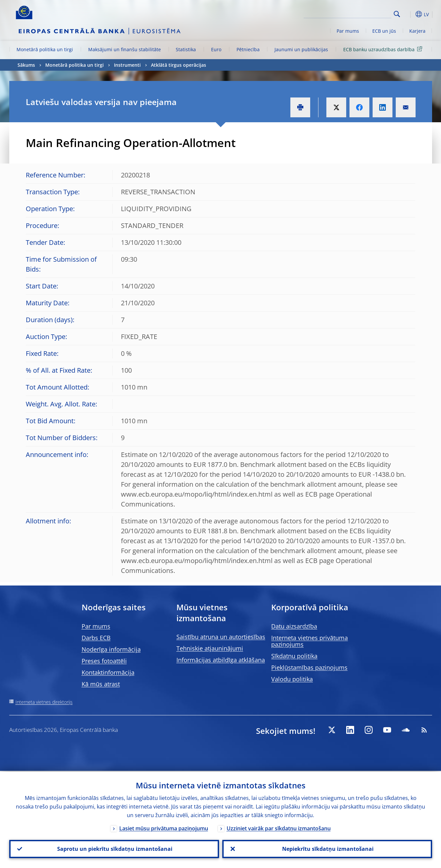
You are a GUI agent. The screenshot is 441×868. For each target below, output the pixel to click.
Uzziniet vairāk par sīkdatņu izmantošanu (279, 827)
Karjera (417, 31)
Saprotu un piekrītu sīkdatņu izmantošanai (114, 849)
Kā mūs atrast (101, 684)
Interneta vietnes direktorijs (44, 702)
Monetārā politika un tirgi (45, 49)
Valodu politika (292, 679)
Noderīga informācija (111, 649)
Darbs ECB (96, 638)
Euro (216, 49)
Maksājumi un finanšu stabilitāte (125, 49)
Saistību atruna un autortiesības (221, 637)
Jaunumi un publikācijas (301, 49)
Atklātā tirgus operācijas (179, 65)
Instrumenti (127, 65)
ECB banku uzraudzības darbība (384, 49)
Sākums (26, 65)
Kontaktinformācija (108, 672)
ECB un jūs (384, 31)
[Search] (358, 13)
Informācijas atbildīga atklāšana (221, 660)
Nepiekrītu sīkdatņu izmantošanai (327, 849)
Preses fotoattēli (104, 661)
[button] (409, 14)
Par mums (348, 31)
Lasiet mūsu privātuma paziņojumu (164, 827)
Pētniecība (248, 49)
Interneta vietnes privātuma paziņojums (310, 641)
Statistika (186, 49)
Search (397, 14)
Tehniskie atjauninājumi (210, 648)
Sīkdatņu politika (294, 656)
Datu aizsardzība (294, 626)
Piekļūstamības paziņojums (309, 667)
